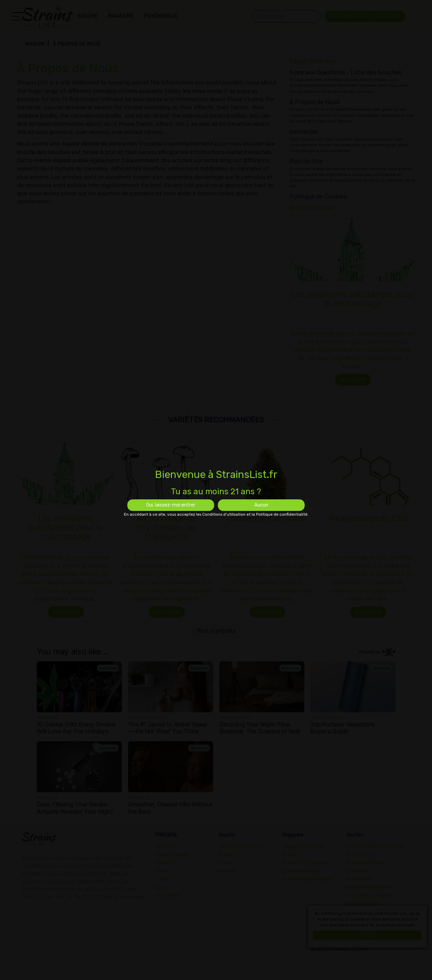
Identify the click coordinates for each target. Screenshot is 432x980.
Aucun (261, 505)
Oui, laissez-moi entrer (171, 505)
